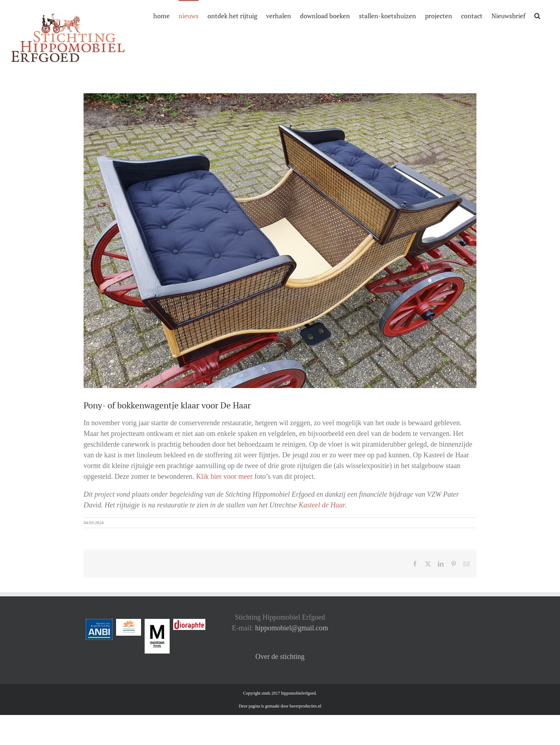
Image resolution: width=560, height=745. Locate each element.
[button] (537, 15)
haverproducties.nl (306, 706)
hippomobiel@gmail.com (292, 628)
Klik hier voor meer (224, 476)
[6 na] (280, 241)
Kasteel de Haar (322, 505)
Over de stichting (280, 656)
